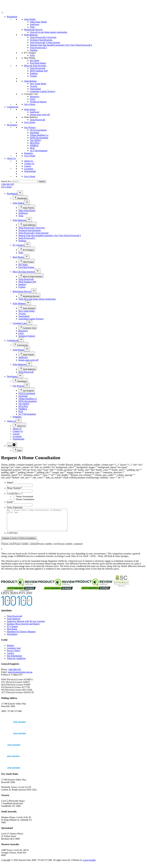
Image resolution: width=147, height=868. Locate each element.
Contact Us (29, 163)
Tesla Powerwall (37, 68)
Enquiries (28, 153)
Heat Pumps (30, 58)
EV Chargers (30, 53)
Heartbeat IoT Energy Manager (21, 636)
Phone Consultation (25, 499)
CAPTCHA (12, 537)
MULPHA (35, 143)
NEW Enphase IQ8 (39, 71)
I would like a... (15, 494)
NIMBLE (34, 145)
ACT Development (39, 151)
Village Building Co (39, 135)
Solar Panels (30, 19)
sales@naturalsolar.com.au (20, 676)
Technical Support (38, 102)
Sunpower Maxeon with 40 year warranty (26, 626)
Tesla (32, 55)
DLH (32, 148)
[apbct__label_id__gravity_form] (20, 545)
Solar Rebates (30, 81)
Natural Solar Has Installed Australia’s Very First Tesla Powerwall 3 (50, 235)
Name (10, 482)
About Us (11, 158)
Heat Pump (12, 633)
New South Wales (38, 84)
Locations (29, 169)
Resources (35, 97)
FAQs (33, 99)
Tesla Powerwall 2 (38, 48)
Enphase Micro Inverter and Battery (23, 628)
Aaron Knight (89, 864)
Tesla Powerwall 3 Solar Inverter (45, 42)
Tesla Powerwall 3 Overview (43, 37)
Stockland (34, 133)
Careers (28, 166)
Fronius (33, 76)
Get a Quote (30, 104)
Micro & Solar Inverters (35, 66)
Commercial (13, 107)
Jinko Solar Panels (38, 22)
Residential (12, 17)
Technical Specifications (41, 40)
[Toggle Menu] (2, 13)
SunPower (35, 24)
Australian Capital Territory (43, 91)
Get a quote (6, 187)
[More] (12, 445)
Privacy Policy (14, 655)
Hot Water (35, 60)
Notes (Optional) (15, 507)
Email (10, 502)
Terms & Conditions (16, 663)
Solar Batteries (31, 35)
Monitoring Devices (33, 30)
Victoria (34, 86)
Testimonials (30, 171)
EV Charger (12, 631)
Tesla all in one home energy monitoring (48, 32)
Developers (12, 125)
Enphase (34, 50)
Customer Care (31, 94)
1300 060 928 (7, 184)
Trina (32, 27)
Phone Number (14, 488)
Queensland (35, 89)
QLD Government (38, 130)
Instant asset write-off (40, 115)
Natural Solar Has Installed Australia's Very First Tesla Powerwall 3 (61, 45)
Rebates (11, 650)
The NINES (35, 140)
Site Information (14, 660)
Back (18, 450)
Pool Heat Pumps (38, 63)
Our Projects (30, 127)
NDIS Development (39, 138)
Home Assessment (25, 496)
